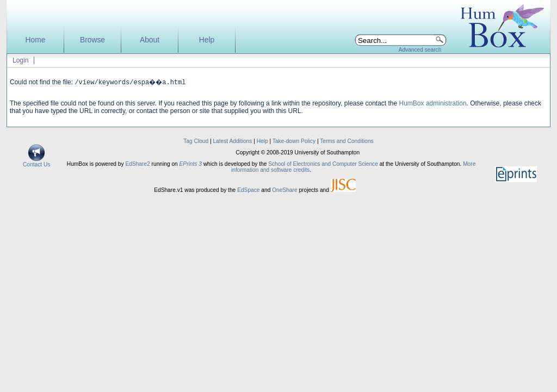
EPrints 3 (191, 164)
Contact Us (36, 162)
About (150, 40)
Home (36, 40)
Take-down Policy (294, 141)
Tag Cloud (196, 141)
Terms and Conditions (347, 141)
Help (207, 40)
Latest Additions (232, 141)
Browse (92, 40)
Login (20, 60)
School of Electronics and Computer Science (323, 164)
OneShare (284, 190)
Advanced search (420, 50)
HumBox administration (433, 103)
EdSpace (248, 190)
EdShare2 (137, 164)
